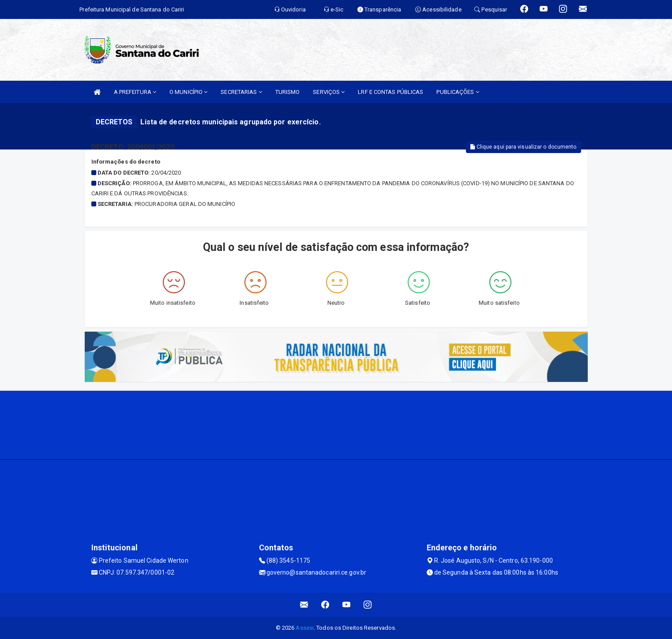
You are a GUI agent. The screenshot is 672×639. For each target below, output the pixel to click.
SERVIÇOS (329, 92)
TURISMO (288, 92)
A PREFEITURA (135, 92)
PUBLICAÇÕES (458, 92)
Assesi (305, 628)
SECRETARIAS (241, 92)
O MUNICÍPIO (188, 92)
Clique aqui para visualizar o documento (523, 147)
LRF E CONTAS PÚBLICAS (390, 92)
